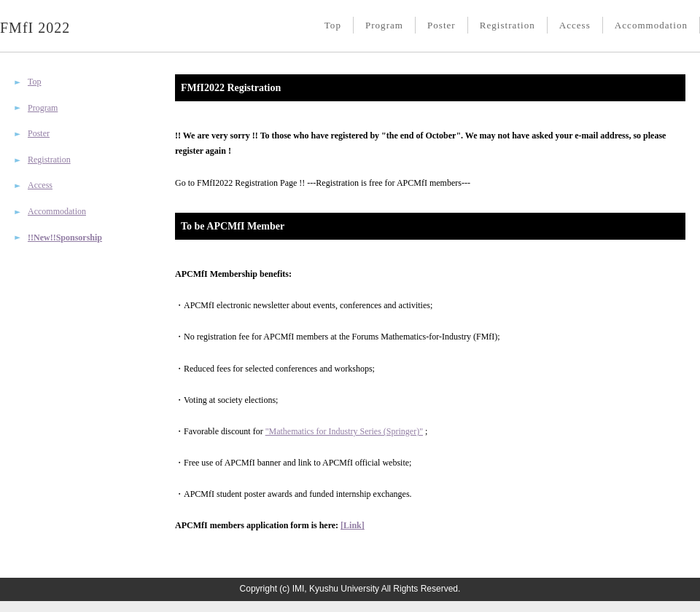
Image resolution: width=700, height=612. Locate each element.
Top (333, 25)
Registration (507, 25)
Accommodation (651, 25)
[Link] (353, 525)
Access (575, 25)
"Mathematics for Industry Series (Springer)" (344, 431)
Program (384, 25)
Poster (442, 25)
